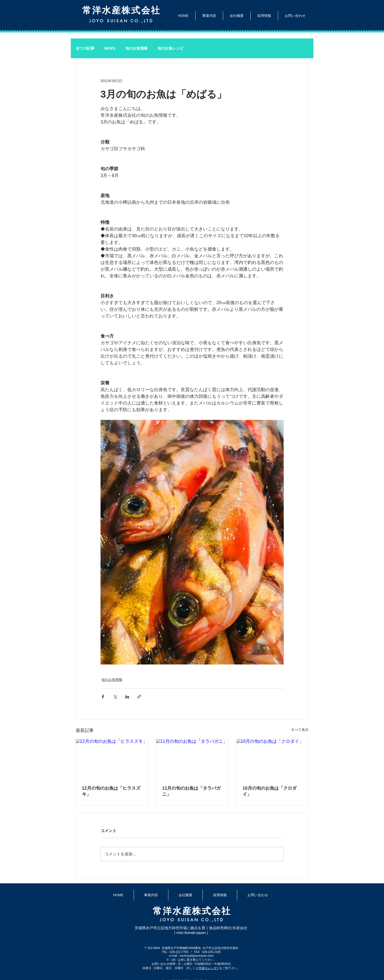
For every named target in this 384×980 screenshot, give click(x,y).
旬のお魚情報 (136, 48)
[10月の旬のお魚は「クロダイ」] (272, 759)
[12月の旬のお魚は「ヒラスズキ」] (112, 759)
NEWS (110, 48)
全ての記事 (85, 48)
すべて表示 (300, 730)
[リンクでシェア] (139, 697)
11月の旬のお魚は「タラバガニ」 (191, 791)
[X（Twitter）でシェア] (115, 697)
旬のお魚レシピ (170, 48)
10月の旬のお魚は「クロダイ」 (270, 791)
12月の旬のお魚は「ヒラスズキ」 (111, 791)
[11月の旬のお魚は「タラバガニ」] (192, 759)
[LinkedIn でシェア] (127, 697)
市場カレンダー (209, 968)
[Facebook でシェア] (103, 697)
